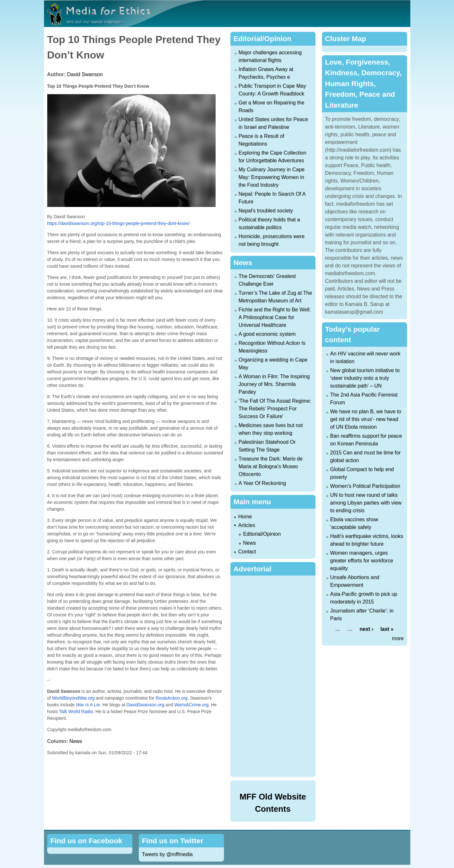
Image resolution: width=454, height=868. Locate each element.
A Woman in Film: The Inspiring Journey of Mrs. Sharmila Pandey (274, 384)
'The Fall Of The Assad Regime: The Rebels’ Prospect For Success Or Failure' (275, 409)
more (398, 638)
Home (245, 517)
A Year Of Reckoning (263, 483)
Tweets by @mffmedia (167, 854)
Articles (247, 525)
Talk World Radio (76, 711)
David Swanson (85, 74)
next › (366, 629)
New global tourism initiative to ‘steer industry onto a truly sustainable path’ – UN (365, 378)
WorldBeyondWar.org (73, 698)
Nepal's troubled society (266, 211)
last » (387, 629)
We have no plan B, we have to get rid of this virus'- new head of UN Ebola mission (366, 419)
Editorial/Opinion (262, 534)
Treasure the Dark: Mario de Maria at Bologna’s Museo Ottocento (271, 466)
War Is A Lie (88, 705)
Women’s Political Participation (365, 486)
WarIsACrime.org (191, 705)
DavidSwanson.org (145, 705)
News (76, 741)
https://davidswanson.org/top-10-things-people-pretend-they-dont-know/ (119, 223)
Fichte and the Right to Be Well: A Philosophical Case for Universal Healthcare (275, 317)
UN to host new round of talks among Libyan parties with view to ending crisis (366, 503)
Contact (247, 552)
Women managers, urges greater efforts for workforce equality (362, 561)
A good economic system (267, 334)
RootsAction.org (172, 698)
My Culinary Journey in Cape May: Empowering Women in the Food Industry (272, 177)
